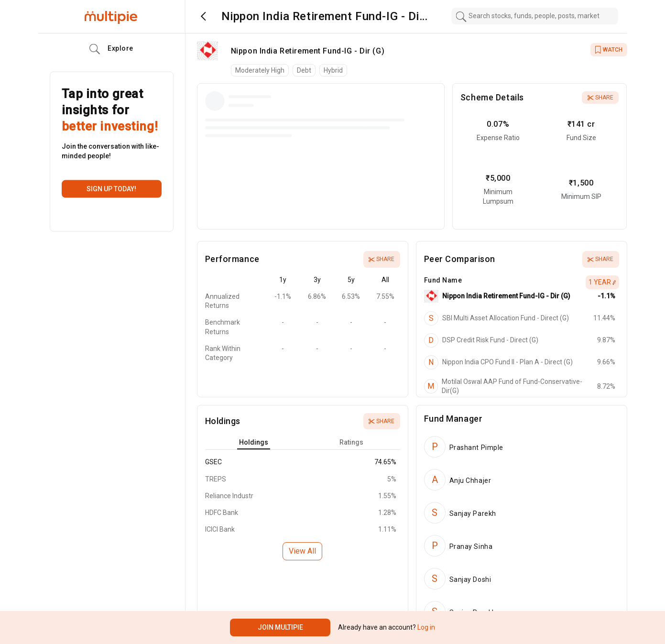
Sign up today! (111, 189)
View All (302, 551)
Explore (111, 49)
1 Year (602, 282)
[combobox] (534, 16)
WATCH (609, 50)
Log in (425, 627)
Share (601, 98)
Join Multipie (280, 627)
